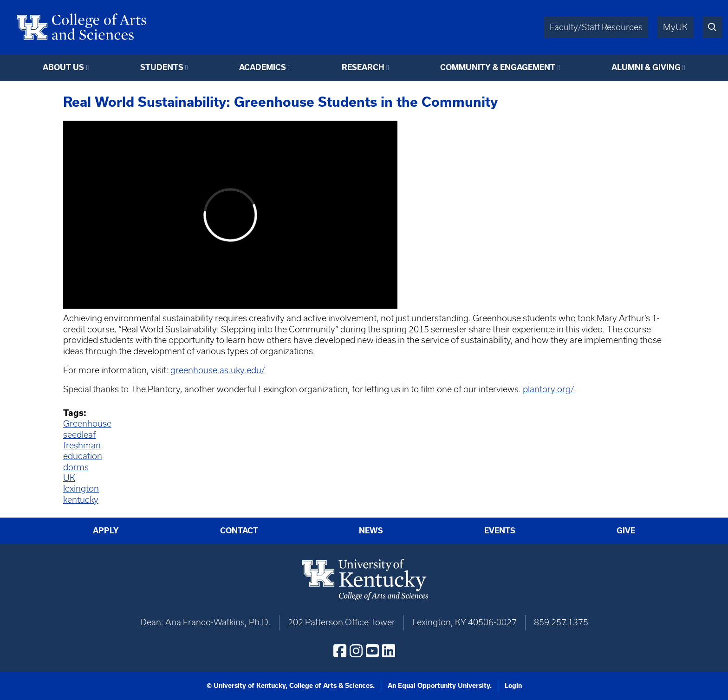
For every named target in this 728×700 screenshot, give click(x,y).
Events (500, 531)
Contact (239, 531)
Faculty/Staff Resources (596, 27)
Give (626, 531)
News (371, 531)
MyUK (675, 27)
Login (513, 686)
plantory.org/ (549, 389)
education (83, 456)
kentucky (81, 500)
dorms (76, 467)
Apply (106, 531)
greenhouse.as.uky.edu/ (218, 370)
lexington (81, 489)
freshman (82, 445)
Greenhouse (87, 424)
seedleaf (79, 435)
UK (69, 478)
